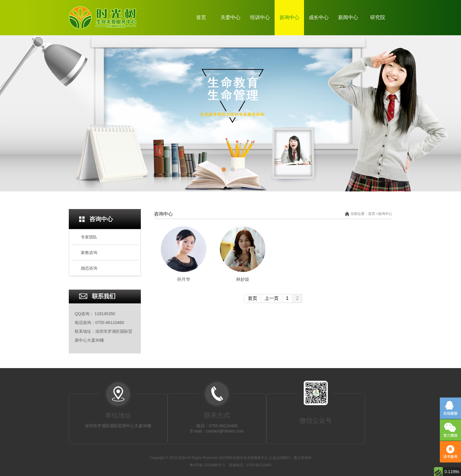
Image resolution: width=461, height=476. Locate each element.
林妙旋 (243, 279)
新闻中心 (348, 17)
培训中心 (260, 17)
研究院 (378, 17)
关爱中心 (230, 17)
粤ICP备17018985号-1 (208, 465)
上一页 (272, 298)
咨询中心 (289, 17)
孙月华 (184, 279)
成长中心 (319, 17)
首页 (201, 17)
